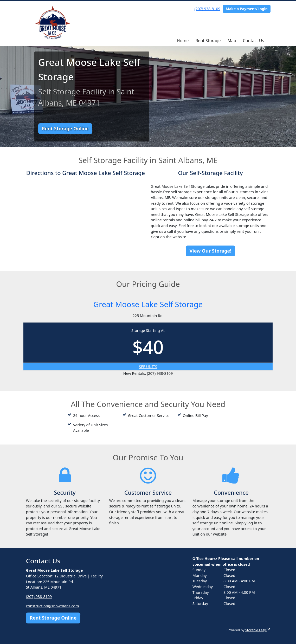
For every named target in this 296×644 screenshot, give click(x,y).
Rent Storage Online (65, 128)
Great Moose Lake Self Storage (148, 304)
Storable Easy (258, 630)
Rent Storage (208, 41)
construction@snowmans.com (53, 606)
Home (183, 41)
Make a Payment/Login (247, 9)
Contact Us (253, 41)
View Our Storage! (211, 251)
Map (232, 41)
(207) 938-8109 (207, 9)
